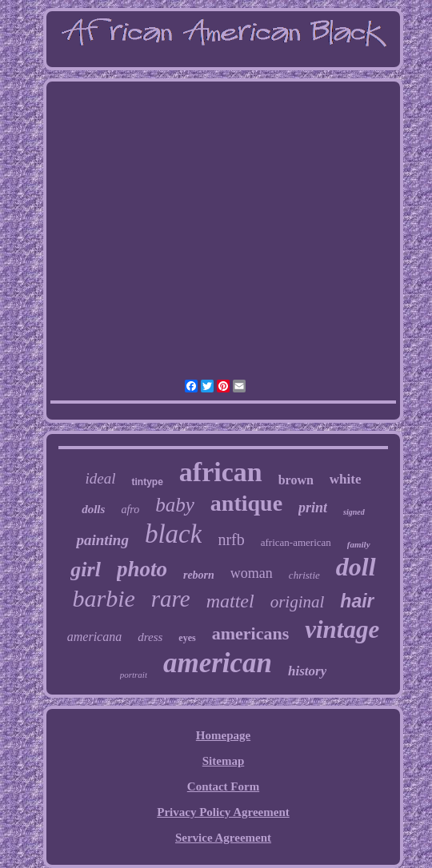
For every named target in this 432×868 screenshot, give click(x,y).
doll (356, 567)
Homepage (223, 735)
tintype (147, 482)
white (346, 479)
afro (130, 510)
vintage (342, 629)
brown (296, 480)
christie (304, 575)
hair (357, 601)
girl (86, 569)
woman (252, 573)
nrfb (231, 540)
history (307, 671)
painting (102, 540)
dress (150, 637)
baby (175, 505)
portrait (134, 675)
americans (251, 633)
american (218, 663)
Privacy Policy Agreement (223, 812)
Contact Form (223, 786)
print (313, 508)
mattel (230, 601)
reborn (199, 575)
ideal (100, 478)
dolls (93, 509)
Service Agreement (223, 838)
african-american (296, 542)
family (359, 544)
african (221, 472)
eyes (187, 638)
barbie (103, 598)
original (298, 602)
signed (354, 512)
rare (171, 599)
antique (246, 503)
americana (94, 637)
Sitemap (224, 761)
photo (142, 569)
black (173, 534)
